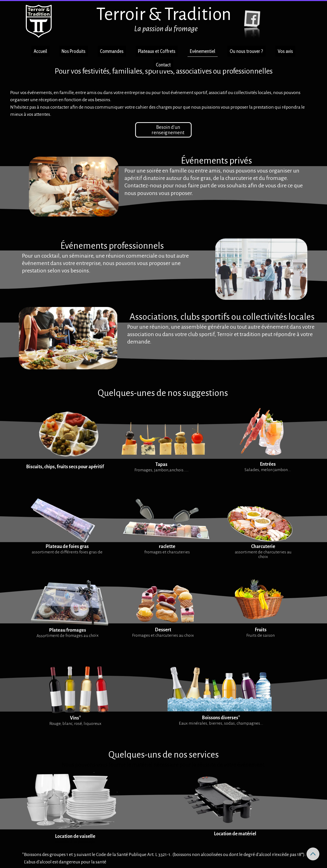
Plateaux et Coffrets (157, 51)
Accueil (40, 51)
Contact (163, 65)
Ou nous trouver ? (246, 51)
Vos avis (285, 51)
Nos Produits (73, 51)
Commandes (112, 51)
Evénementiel (202, 51)
